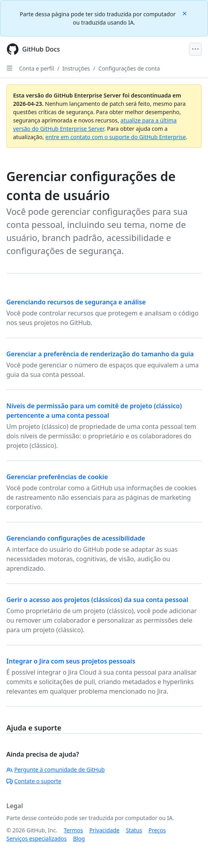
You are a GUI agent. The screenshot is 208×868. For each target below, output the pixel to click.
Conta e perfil (36, 68)
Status (134, 830)
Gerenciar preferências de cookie (57, 477)
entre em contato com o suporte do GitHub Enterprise (116, 137)
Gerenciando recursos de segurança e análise (76, 302)
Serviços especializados (36, 838)
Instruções (76, 68)
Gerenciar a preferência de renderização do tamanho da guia (100, 354)
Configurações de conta (129, 68)
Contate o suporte (34, 781)
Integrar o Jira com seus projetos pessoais (71, 661)
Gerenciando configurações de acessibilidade (76, 538)
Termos (73, 830)
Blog (79, 838)
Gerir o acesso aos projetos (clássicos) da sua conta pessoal (97, 600)
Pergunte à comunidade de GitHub (55, 770)
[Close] (185, 13)
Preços (157, 830)
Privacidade (105, 830)
